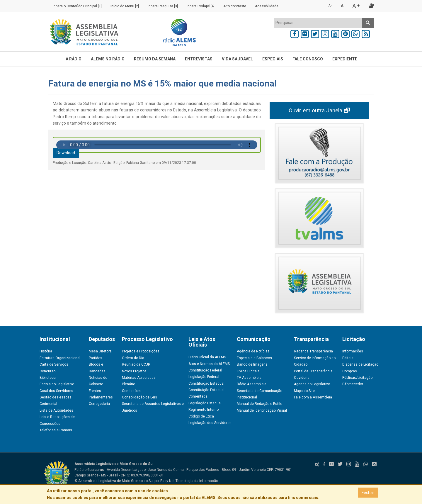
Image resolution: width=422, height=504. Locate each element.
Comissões (131, 391)
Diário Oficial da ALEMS (207, 357)
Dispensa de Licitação (360, 364)
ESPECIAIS (273, 59)
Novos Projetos (134, 371)
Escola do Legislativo (57, 384)
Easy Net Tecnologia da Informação (189, 481)
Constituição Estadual (206, 383)
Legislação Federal (204, 377)
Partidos (96, 358)
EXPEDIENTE (345, 59)
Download (66, 153)
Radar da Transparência (313, 351)
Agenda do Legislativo (312, 384)
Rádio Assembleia (252, 384)
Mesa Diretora (100, 351)
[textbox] (318, 23)
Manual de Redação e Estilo (260, 404)
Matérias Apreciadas (139, 378)
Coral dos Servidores (56, 391)
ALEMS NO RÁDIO (108, 59)
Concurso (47, 371)
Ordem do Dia (133, 358)
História (46, 351)
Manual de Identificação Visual (262, 410)
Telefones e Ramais (56, 430)
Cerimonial (48, 404)
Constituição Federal (205, 370)
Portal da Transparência (313, 371)
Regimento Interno (204, 410)
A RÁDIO (74, 59)
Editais (348, 358)
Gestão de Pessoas (56, 397)
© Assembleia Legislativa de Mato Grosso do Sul (114, 481)
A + (356, 6)
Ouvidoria (302, 378)
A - (330, 6)
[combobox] (318, 23)
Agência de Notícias (253, 351)
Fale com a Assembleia (313, 397)
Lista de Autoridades (56, 410)
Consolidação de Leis (139, 397)
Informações (353, 351)
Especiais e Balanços (254, 358)
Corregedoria (99, 404)
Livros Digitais (248, 371)
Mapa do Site (304, 391)
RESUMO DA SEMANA (155, 59)
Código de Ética (201, 416)
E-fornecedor (353, 384)
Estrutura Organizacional (60, 358)
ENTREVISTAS (199, 59)
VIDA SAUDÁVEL (237, 59)
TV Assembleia (249, 378)
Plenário (129, 384)
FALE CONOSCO (308, 59)
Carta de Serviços (54, 364)
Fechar (368, 493)
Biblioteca (48, 378)
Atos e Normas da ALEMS (209, 364)
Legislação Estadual (205, 403)
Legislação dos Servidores (210, 423)
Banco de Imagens (252, 364)
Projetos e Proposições (141, 351)
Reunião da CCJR (136, 364)
